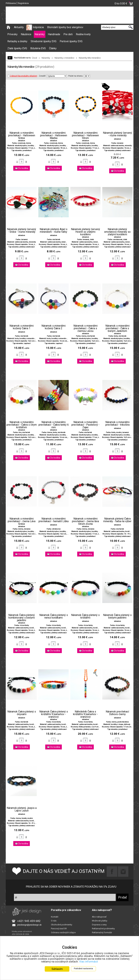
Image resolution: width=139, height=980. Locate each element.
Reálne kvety (83, 34)
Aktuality (19, 27)
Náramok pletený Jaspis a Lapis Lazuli (22, 809)
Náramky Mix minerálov (90, 58)
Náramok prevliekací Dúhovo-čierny (117, 713)
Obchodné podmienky (62, 925)
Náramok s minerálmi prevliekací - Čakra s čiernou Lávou (85, 328)
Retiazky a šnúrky (17, 41)
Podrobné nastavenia (83, 969)
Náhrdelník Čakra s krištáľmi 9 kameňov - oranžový (85, 714)
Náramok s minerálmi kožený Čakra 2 (54, 327)
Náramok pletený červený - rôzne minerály (117, 134)
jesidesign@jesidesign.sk (29, 925)
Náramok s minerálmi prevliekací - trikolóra (117, 423)
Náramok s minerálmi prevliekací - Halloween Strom (85, 135)
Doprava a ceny (99, 925)
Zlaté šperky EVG (17, 48)
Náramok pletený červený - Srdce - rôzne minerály (22, 231)
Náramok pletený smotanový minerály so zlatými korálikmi (117, 232)
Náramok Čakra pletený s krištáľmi (85, 616)
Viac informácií (89, 962)
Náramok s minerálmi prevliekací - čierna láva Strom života (85, 521)
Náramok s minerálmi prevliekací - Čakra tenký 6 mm (54, 425)
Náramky (40, 34)
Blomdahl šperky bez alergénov (65, 27)
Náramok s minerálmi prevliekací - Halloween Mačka (54, 135)
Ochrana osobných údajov (63, 932)
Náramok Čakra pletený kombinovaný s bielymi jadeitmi (22, 618)
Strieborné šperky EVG (44, 41)
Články (53, 48)
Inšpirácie (38, 27)
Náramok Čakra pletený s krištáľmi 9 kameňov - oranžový (54, 714)
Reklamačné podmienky (103, 929)
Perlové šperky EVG (71, 41)
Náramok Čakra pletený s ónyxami (22, 713)
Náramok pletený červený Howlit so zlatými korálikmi (85, 232)
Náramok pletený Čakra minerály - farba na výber (117, 520)
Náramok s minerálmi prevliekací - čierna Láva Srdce (22, 521)
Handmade (54, 34)
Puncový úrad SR (59, 929)
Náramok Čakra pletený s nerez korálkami (54, 616)
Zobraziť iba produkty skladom (22, 76)
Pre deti (68, 34)
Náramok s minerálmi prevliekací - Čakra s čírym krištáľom (22, 425)
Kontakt (55, 917)
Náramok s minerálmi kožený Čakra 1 (22, 327)
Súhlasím (57, 969)
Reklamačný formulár (102, 932)
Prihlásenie (11, 3)
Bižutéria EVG (38, 48)
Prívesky (12, 34)
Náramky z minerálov (64, 58)
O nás (54, 921)
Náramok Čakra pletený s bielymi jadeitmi (117, 616)
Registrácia (23, 3)
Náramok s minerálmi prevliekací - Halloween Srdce (22, 135)
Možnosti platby (100, 921)
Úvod (35, 58)
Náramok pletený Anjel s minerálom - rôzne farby (54, 231)
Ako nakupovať (99, 917)
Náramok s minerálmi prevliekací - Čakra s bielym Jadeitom (117, 328)
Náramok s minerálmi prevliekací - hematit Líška (54, 520)
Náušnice (26, 34)
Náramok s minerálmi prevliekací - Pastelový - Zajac (85, 425)
